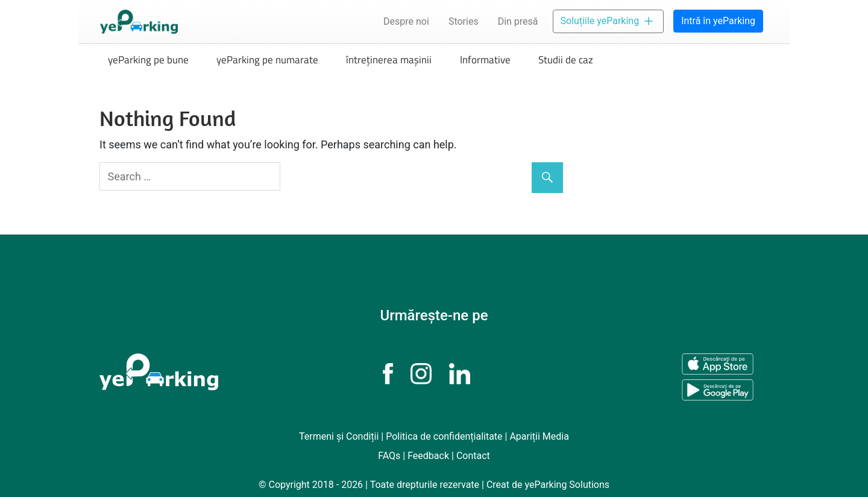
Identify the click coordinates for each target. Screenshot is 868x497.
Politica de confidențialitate (444, 436)
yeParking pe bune (148, 60)
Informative (485, 60)
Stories (464, 21)
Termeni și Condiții (339, 436)
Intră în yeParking (718, 21)
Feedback (428, 456)
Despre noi (406, 21)
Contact (473, 456)
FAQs (389, 456)
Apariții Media (539, 436)
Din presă (518, 21)
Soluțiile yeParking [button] (609, 21)
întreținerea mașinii (389, 60)
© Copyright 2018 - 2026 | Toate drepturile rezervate (370, 485)
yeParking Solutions (567, 485)
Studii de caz (566, 60)
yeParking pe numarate (267, 60)
